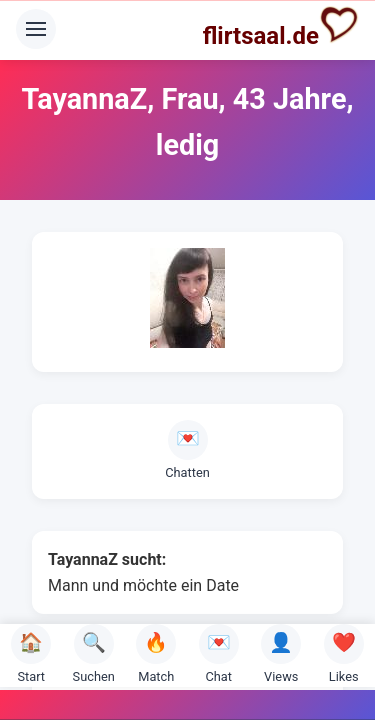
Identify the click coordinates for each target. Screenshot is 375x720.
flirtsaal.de (281, 27)
